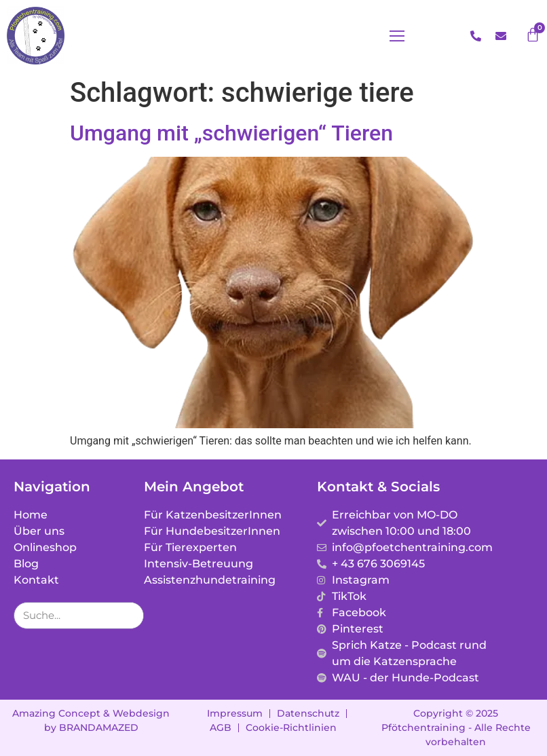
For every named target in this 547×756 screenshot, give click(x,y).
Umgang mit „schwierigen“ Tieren (231, 133)
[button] (397, 36)
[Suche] (130, 616)
